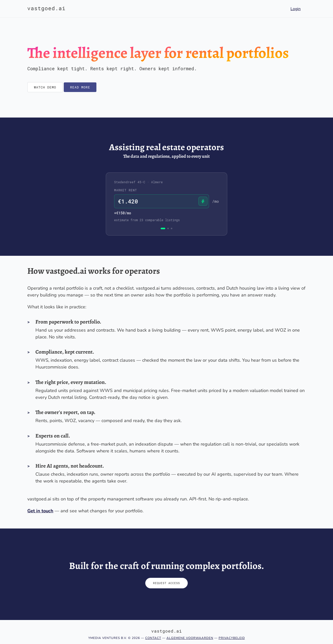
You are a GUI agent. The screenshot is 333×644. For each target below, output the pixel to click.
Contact (153, 638)
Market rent (126, 190)
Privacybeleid (232, 638)
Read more (80, 87)
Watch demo (45, 87)
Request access (166, 583)
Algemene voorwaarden (190, 638)
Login (296, 9)
